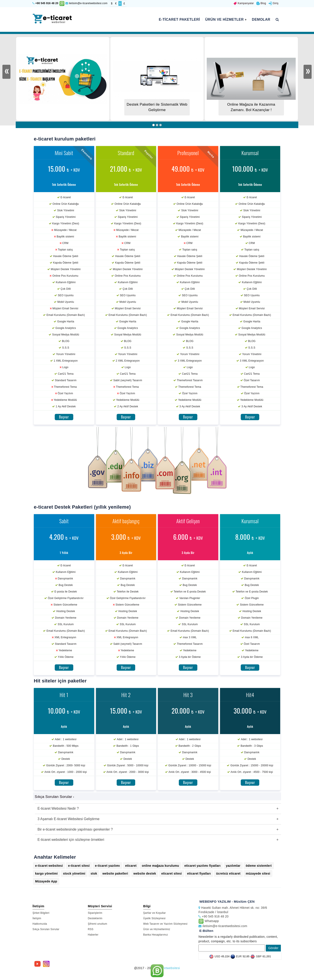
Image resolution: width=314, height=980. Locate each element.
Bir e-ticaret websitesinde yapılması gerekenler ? (75, 829)
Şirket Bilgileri (41, 913)
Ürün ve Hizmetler (226, 19)
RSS (91, 929)
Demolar (261, 19)
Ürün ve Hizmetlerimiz (157, 929)
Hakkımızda (40, 924)
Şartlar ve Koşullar (155, 913)
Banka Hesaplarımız (156, 935)
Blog (261, 3)
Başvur (64, 417)
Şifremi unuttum (98, 924)
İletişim (37, 918)
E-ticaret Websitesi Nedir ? (58, 808)
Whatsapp (209, 921)
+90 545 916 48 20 (47, 3)
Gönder (273, 948)
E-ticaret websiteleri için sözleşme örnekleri (71, 840)
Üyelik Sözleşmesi (154, 918)
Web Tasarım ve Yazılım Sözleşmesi (165, 924)
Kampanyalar (244, 3)
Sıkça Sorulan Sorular (46, 929)
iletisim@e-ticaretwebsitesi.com (86, 3)
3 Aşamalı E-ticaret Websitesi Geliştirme (68, 819)
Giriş (274, 3)
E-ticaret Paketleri (179, 19)
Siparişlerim (95, 913)
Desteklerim (95, 918)
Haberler (93, 935)
